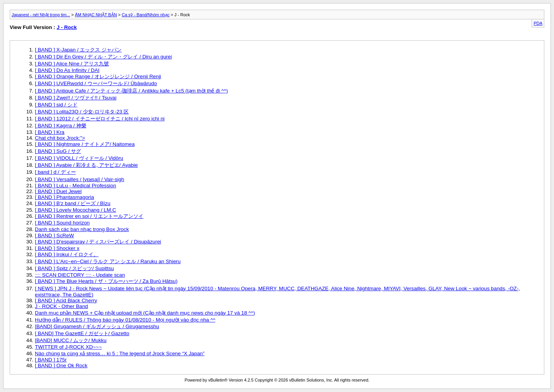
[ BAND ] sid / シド (56, 105)
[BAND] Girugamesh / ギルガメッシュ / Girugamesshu (97, 326)
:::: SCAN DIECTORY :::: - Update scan (80, 275)
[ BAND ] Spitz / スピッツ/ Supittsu (74, 268)
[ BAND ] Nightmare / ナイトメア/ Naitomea (85, 144)
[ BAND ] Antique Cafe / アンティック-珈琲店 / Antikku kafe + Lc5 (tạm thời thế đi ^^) (131, 91)
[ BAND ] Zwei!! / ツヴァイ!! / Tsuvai (76, 98)
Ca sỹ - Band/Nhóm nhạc (145, 15)
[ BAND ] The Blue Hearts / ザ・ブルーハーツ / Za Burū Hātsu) (106, 281)
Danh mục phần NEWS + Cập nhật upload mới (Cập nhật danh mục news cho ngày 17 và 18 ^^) (145, 313)
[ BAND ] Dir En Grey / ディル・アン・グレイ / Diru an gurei (103, 57)
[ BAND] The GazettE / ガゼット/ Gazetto (82, 333)
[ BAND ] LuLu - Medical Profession (76, 186)
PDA (538, 23)
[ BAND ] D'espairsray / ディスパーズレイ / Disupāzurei (98, 242)
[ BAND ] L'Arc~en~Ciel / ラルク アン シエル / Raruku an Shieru (108, 261)
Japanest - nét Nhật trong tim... (41, 15)
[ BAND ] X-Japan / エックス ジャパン (78, 50)
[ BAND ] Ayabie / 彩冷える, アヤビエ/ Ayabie (86, 165)
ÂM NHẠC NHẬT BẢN (96, 15)
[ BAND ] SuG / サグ (58, 151)
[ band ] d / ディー (55, 172)
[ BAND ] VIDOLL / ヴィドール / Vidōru (79, 158)
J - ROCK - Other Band (61, 306)
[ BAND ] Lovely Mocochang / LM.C (76, 210)
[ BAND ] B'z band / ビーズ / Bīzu (73, 203)
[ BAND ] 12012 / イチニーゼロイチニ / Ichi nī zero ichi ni (100, 119)
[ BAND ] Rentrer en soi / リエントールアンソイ (89, 216)
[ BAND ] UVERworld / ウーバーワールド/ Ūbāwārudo (96, 83)
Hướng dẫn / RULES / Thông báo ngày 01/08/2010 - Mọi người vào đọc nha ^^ (125, 320)
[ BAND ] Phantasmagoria (65, 197)
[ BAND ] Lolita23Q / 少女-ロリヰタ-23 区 (82, 112)
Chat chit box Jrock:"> (60, 138)
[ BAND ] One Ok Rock (61, 365)
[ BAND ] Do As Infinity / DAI (67, 70)
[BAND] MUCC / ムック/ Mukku (71, 340)
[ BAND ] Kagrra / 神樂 (61, 126)
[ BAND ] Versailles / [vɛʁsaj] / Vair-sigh (80, 179)
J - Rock (67, 27)
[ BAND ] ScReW (54, 235)
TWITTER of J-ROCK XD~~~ (68, 347)
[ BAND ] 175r (51, 360)
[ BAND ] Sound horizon (62, 223)
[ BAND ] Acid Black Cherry (66, 300)
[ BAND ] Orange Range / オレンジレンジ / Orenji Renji (98, 76)
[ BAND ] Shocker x (57, 248)
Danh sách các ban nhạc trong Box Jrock (82, 229)
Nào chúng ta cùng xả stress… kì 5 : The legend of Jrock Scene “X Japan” (120, 353)
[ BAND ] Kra (50, 132)
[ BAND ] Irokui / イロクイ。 (67, 254)
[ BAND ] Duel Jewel (58, 191)
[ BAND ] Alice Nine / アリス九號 (72, 64)
